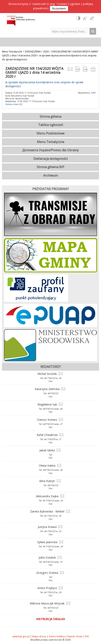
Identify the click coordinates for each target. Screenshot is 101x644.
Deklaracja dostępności (50, 159)
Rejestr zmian (75, 636)
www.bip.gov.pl (21, 636)
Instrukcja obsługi (50, 619)
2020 (46, 52)
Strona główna (50, 116)
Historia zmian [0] (14, 104)
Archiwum (50, 175)
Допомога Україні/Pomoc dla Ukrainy (50, 150)
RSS (87, 636)
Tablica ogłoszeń (51, 125)
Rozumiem (59, 8)
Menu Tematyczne (12, 52)
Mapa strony (39, 636)
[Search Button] (94, 31)
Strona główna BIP (50, 167)
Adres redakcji (57, 636)
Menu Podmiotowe (50, 133)
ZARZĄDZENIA (33, 52)
